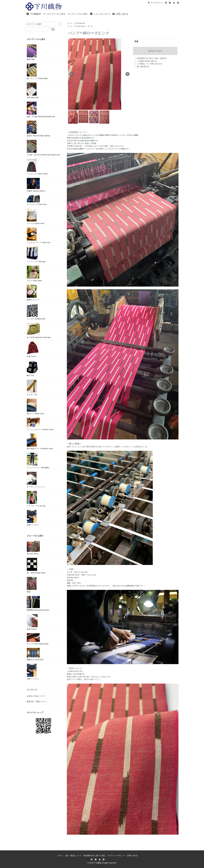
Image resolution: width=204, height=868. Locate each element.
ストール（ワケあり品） (37, 499)
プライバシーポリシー (116, 856)
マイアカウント (156, 3)
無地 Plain (32, 52)
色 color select (80, 26)
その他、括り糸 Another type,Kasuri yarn (43, 148)
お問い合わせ (120, 14)
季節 (32, 585)
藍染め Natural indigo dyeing (38, 129)
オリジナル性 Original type (38, 639)
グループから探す (78, 14)
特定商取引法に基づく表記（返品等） (152, 58)
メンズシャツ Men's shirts (37, 167)
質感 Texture (32, 622)
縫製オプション (33, 293)
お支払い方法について (36, 696)
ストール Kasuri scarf (36, 216)
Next (127, 74)
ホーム (70, 23)
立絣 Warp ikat (80, 23)
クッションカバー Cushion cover (40, 424)
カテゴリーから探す (54, 14)
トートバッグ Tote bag (36, 255)
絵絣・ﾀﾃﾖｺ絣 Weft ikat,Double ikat (41, 110)
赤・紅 (90, 26)
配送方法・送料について (37, 701)
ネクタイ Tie (32, 388)
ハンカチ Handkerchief (36, 312)
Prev (71, 74)
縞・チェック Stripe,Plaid (37, 71)
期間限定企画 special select (38, 603)
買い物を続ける (143, 66)
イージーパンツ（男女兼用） (39, 461)
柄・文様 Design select (36, 566)
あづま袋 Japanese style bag (39, 331)
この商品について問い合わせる (149, 64)
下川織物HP (34, 14)
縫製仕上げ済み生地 (35, 654)
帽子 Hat (32, 369)
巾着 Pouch (33, 349)
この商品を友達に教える (147, 61)
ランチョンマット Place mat (38, 235)
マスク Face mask (34, 274)
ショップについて (100, 14)
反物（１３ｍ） (33, 518)
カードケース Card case (37, 200)
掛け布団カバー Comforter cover (40, 442)
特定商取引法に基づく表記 (94, 856)
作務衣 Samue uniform (36, 185)
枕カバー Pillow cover (36, 407)
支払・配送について (73, 856)
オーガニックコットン (36, 480)
